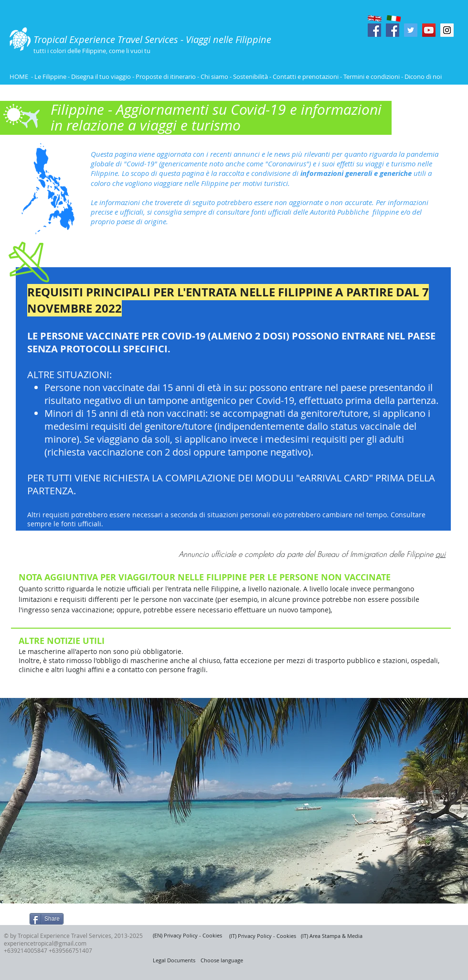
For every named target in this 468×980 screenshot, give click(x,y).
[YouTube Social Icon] (429, 30)
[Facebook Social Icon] (374, 30)
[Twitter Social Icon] (411, 30)
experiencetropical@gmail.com (45, 943)
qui (441, 554)
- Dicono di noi (421, 76)
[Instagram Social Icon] (447, 30)
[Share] (47, 919)
